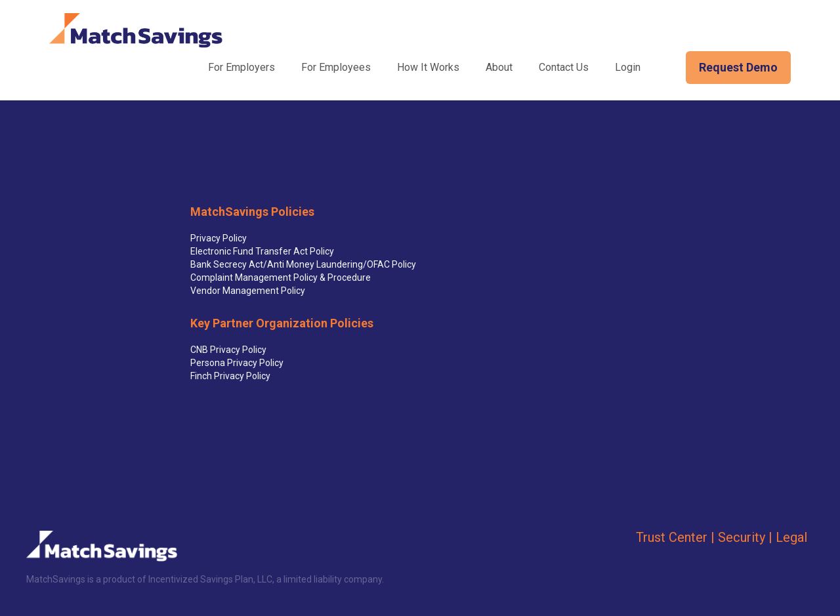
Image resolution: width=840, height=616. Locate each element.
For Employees (336, 67)
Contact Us (564, 67)
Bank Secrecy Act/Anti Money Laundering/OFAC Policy (303, 264)
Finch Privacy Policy (230, 376)
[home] (136, 31)
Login (628, 67)
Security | (745, 537)
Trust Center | (675, 537)
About (499, 67)
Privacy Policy (219, 238)
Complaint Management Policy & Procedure (281, 277)
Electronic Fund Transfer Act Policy (262, 251)
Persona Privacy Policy (237, 363)
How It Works (428, 67)
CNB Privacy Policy (228, 350)
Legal (791, 537)
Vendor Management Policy (248, 291)
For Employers (241, 67)
